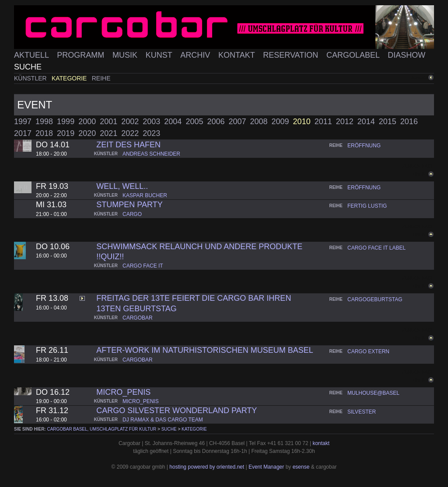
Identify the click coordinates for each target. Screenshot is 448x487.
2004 (173, 122)
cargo (132, 214)
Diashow (406, 55)
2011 (323, 122)
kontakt (321, 443)
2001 (108, 122)
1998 (44, 122)
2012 (345, 122)
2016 (409, 122)
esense (301, 467)
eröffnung (364, 146)
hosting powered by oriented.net (207, 467)
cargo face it (143, 266)
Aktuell (32, 55)
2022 (130, 133)
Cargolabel (354, 55)
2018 (44, 133)
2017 (23, 133)
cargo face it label (376, 248)
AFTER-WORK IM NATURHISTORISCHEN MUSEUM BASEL (205, 350)
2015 (388, 122)
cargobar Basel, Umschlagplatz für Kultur (101, 429)
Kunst (160, 55)
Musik (126, 55)
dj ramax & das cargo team (163, 420)
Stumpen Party (129, 205)
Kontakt (238, 55)
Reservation (292, 55)
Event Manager (266, 467)
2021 (108, 133)
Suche (28, 67)
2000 (87, 122)
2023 (151, 133)
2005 (194, 122)
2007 (237, 122)
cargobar (138, 318)
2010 (302, 122)
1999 (66, 122)
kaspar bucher (145, 195)
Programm (82, 55)
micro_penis (123, 392)
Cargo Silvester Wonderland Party (177, 410)
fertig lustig (367, 206)
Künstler (31, 78)
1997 (23, 122)
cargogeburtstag (375, 299)
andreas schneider (151, 154)
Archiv (196, 55)
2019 (66, 133)
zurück (420, 78)
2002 (130, 122)
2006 (216, 122)
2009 (280, 122)
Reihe (101, 78)
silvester (362, 412)
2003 (151, 122)
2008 (259, 122)
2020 (87, 133)
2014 (366, 122)
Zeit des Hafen (128, 145)
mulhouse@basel (373, 393)
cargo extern (368, 351)
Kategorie (70, 78)
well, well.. (122, 186)
